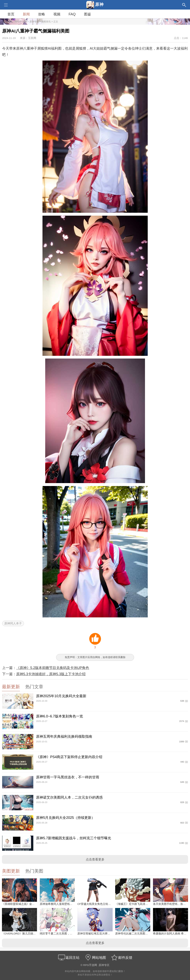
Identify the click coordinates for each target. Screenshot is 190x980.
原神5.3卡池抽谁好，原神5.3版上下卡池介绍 (51, 674)
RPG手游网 (21, 22)
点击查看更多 (95, 859)
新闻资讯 (46, 22)
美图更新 (11, 871)
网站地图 (95, 958)
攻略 (42, 14)
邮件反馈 (121, 958)
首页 (11, 14)
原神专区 (34, 22)
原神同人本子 (13, 623)
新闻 (26, 14)
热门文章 (34, 687)
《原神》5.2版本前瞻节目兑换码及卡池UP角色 (53, 668)
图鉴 (87, 14)
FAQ (72, 14)
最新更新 (11, 687)
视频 (57, 14)
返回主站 (69, 958)
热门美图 (34, 871)
